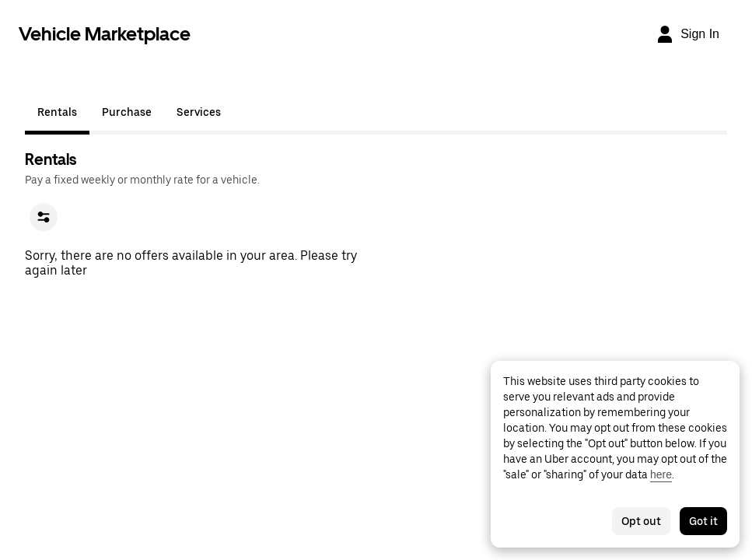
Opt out (641, 521)
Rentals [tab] (57, 112)
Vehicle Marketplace (105, 34)
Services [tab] (199, 112)
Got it (703, 521)
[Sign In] (687, 34)
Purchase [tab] (127, 112)
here (661, 474)
